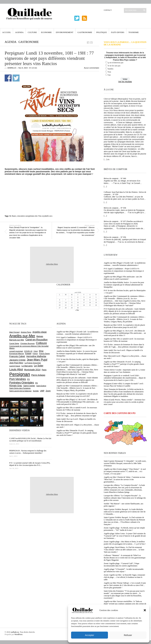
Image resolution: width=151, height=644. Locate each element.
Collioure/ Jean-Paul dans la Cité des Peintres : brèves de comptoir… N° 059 (125, 193)
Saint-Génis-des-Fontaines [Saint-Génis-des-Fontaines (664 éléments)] (20, 388)
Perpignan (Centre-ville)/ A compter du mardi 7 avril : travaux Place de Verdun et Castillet (124, 385)
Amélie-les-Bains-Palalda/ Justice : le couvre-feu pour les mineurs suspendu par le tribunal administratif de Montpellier (124, 285)
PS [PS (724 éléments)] (28, 379)
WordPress (18, 634)
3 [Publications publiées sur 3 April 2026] (84, 297)
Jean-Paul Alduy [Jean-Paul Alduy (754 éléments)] (16, 363)
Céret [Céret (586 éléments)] (36, 351)
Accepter (89, 635)
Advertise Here (52, 264)
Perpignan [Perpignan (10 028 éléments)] (20, 374)
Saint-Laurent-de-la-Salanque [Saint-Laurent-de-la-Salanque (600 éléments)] (20, 391)
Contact (108, 10)
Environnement (65, 32)
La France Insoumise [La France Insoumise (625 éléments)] (33, 363)
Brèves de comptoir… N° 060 (115, 178)
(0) (108, 159)
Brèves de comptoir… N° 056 (115, 237)
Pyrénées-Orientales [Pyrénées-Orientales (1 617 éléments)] (22, 383)
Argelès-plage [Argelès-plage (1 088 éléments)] (39, 332)
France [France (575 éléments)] (35, 354)
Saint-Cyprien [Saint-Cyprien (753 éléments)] (29, 386)
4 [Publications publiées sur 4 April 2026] (90, 297)
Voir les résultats (125, 82)
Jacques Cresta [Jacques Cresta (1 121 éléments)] (17, 360)
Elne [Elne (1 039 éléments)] (41, 351)
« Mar (77, 310)
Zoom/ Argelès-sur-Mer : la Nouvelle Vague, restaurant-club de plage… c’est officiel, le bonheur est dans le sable (125, 577)
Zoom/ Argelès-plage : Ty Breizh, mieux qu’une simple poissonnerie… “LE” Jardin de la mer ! (124, 529)
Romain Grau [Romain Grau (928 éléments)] (16, 386)
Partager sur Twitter (16, 78)
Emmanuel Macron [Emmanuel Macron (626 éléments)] (17, 354)
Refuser (128, 635)
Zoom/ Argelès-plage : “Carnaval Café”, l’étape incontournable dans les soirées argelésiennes (121, 565)
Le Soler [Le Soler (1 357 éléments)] (39, 366)
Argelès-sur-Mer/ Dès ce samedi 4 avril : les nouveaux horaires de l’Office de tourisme (124, 340)
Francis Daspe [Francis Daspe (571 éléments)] (44, 354)
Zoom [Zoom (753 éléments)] (48, 391)
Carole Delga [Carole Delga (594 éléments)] (14, 343)
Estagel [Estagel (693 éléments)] (28, 354)
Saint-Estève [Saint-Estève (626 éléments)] (41, 386)
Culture (32, 32)
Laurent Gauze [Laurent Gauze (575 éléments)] (15, 366)
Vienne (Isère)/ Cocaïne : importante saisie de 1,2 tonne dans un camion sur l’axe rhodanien (124, 371)
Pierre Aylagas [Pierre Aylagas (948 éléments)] (38, 375)
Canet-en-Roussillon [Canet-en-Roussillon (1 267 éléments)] (36, 340)
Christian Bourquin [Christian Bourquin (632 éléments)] (27, 343)
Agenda (19, 32)
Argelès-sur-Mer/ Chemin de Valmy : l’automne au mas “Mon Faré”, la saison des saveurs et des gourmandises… (124, 479)
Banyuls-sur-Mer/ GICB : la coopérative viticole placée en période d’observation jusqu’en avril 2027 (124, 326)
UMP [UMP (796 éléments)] (42, 391)
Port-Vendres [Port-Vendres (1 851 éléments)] (18, 379)
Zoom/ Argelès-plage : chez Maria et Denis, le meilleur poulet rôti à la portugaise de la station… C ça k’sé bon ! (125, 543)
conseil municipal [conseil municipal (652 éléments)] (16, 351)
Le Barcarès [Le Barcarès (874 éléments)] (27, 366)
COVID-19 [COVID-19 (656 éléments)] (28, 351)
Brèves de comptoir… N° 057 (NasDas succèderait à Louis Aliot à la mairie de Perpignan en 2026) (123, 223)
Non (109, 72)
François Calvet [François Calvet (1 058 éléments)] (17, 356)
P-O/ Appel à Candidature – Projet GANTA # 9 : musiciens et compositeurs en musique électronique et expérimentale (124, 271)
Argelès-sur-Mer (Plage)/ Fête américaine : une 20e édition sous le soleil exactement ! (123, 278)
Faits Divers (118, 32)
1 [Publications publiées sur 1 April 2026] (72, 297)
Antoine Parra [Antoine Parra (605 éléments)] (26, 332)
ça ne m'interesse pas (116, 63)
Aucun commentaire (92, 68)
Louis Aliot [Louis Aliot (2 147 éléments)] (16, 369)
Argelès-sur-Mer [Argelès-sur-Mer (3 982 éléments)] (22, 336)
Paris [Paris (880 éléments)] (44, 370)
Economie (46, 32)
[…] (105, 159)
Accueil (7, 32)
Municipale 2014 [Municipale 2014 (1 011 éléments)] (32, 370)
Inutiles (111, 69)
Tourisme (133, 32)
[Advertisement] (52, 184)
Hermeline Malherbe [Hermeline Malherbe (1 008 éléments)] (36, 356)
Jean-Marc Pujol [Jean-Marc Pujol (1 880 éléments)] (37, 360)
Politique (102, 32)
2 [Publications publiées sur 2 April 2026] (78, 297)
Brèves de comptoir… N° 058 (115, 208)
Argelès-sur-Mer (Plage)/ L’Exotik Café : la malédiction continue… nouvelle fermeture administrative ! (125, 264)
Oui (109, 75)
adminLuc (12, 68)
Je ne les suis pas (114, 66)
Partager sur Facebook (8, 78)
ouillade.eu (15, 632)
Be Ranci (13, 216)
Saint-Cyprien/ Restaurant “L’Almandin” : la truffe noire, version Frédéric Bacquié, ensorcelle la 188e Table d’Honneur (125, 463)
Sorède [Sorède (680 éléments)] (36, 391)
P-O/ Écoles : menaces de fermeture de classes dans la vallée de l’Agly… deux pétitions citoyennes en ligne (124, 346)
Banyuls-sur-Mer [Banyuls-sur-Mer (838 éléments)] (17, 340)
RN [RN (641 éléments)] (36, 383)
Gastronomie (85, 32)
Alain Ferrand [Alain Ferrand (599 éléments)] (14, 332)
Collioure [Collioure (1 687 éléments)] (41, 343)
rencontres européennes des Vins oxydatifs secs (35, 216)
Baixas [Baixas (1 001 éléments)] (40, 336)
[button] (145, 610)
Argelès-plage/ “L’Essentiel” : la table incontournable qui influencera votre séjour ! (124, 570)
